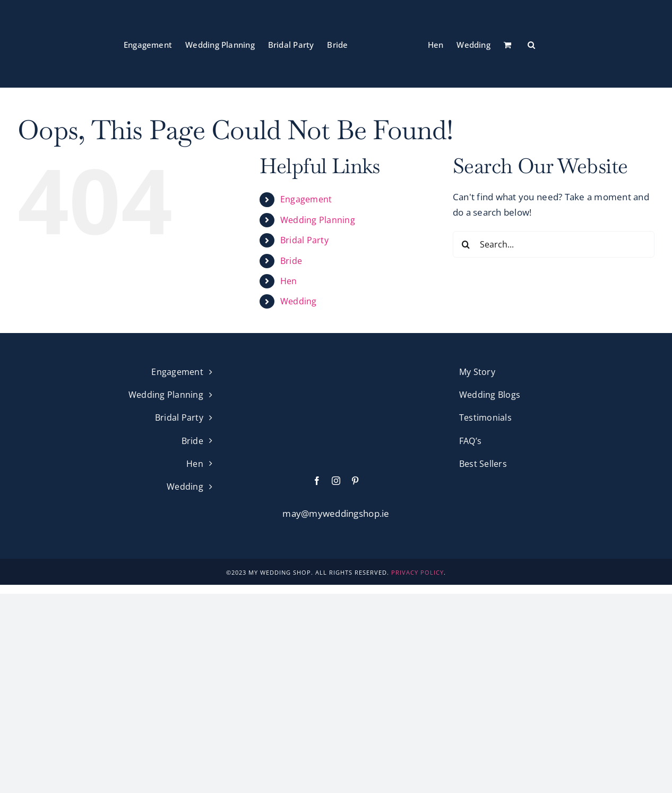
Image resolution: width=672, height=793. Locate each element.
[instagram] (336, 481)
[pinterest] (355, 481)
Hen (289, 281)
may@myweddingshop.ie (336, 513)
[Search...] (554, 244)
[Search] (466, 244)
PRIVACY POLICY (417, 572)
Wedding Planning (318, 220)
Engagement (306, 199)
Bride (291, 261)
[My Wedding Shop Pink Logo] (336, 369)
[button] (531, 44)
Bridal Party (304, 240)
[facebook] (317, 481)
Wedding (299, 301)
